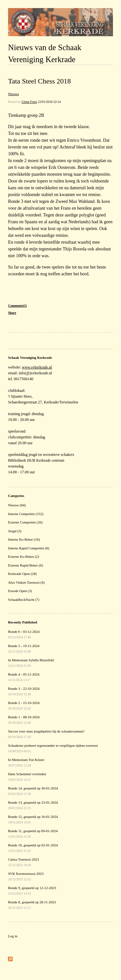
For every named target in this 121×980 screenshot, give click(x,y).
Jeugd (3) (15, 531)
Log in (13, 936)
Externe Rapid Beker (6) (25, 565)
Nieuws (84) (17, 505)
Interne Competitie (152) (26, 514)
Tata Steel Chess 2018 (40, 81)
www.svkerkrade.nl (37, 367)
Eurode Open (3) (20, 591)
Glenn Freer (29, 102)
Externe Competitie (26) (25, 522)
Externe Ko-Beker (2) (24, 556)
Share (12, 313)
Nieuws (14, 94)
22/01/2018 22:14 (49, 102)
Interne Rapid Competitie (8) (29, 548)
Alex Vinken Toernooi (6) (26, 582)
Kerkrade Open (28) (22, 574)
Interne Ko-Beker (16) (24, 539)
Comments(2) (17, 306)
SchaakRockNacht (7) (24, 600)
